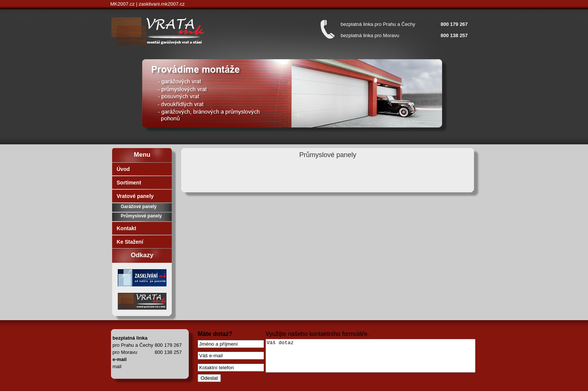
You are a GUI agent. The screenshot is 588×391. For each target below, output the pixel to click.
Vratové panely (135, 196)
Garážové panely (139, 207)
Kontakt (126, 228)
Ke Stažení (130, 242)
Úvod (123, 169)
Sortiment (129, 183)
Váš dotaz (370, 356)
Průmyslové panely (141, 216)
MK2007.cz (122, 4)
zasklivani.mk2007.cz (162, 4)
